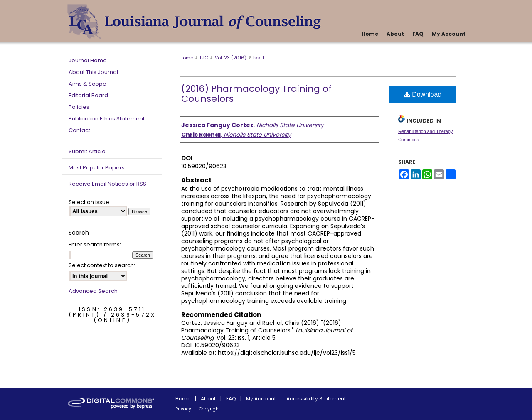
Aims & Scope (87, 84)
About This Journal (93, 72)
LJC (204, 58)
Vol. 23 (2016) (231, 58)
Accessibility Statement (316, 399)
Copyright (210, 409)
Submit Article (87, 151)
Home (186, 58)
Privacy (183, 409)
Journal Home (88, 60)
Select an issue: (90, 202)
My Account (261, 399)
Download (423, 95)
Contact (79, 130)
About (208, 399)
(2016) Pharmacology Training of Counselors (256, 94)
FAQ (231, 399)
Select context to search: (102, 265)
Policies (79, 107)
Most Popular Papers (97, 168)
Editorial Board (88, 95)
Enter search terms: (95, 244)
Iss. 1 (259, 58)
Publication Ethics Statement (107, 119)
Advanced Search (93, 291)
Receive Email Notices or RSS (107, 184)
